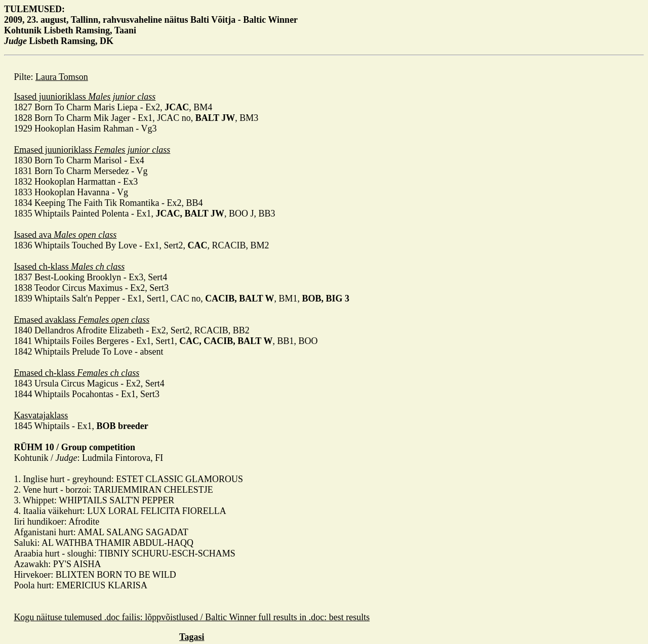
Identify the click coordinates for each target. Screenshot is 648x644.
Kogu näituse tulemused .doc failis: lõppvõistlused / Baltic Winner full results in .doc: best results (192, 617)
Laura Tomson (62, 77)
